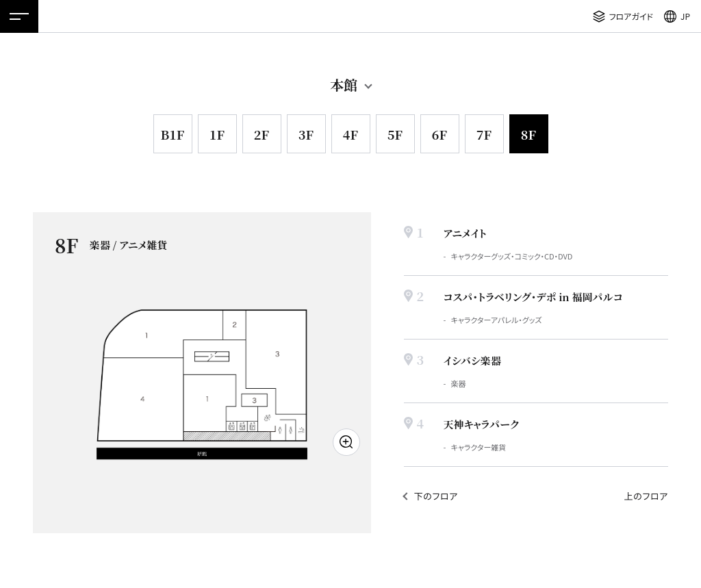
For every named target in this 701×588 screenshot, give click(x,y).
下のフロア (436, 496)
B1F (172, 134)
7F (484, 134)
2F (262, 134)
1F (217, 134)
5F (395, 134)
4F (350, 134)
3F (306, 134)
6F (439, 134)
